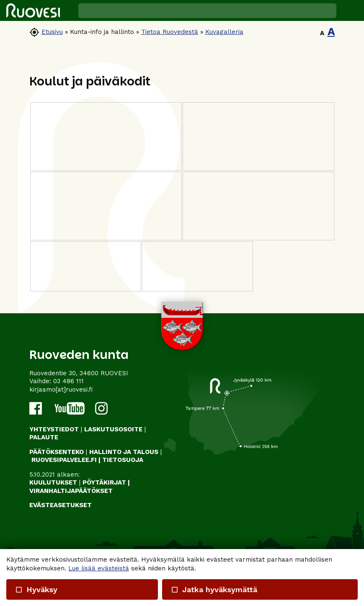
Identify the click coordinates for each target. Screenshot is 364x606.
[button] (350, 10)
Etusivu (52, 32)
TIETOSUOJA (123, 460)
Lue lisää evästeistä (99, 568)
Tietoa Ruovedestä (170, 32)
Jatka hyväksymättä (214, 589)
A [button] (322, 33)
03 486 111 (68, 381)
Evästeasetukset (61, 505)
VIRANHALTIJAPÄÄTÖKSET (71, 491)
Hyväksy (36, 589)
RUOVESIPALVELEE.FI (64, 460)
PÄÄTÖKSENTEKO (57, 452)
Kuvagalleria (224, 32)
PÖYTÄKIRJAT (104, 482)
